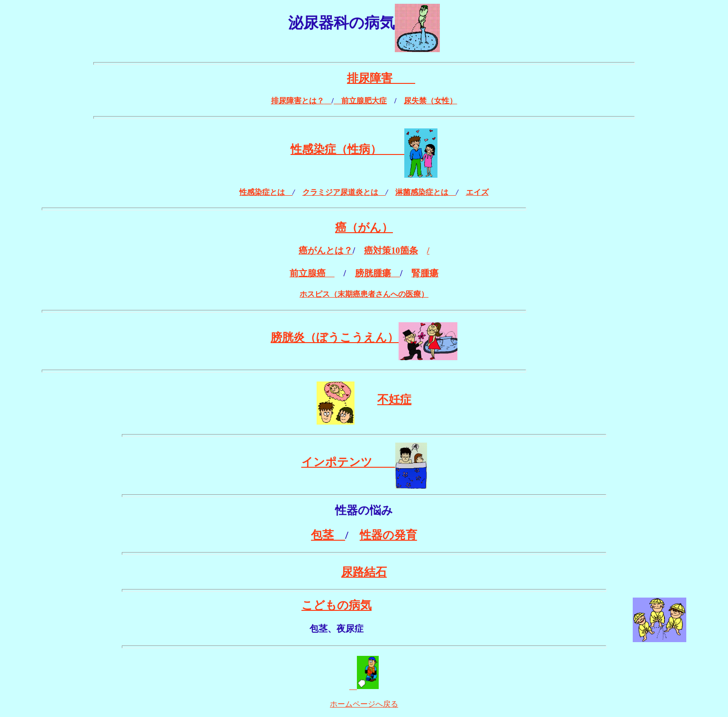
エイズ (477, 192)
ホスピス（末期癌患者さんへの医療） (364, 294)
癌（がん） (364, 227)
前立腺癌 (312, 273)
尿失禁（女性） (430, 101)
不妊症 (394, 399)
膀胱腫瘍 (378, 273)
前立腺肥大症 (360, 101)
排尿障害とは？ (298, 101)
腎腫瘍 (425, 273)
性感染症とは (266, 192)
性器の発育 (388, 535)
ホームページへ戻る (364, 704)
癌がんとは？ (326, 250)
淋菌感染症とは (426, 192)
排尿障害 (381, 78)
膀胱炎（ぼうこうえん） (335, 337)
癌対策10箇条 (391, 250)
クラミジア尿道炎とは (344, 192)
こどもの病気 (337, 605)
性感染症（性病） (347, 149)
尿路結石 (364, 572)
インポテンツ (348, 462)
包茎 (328, 535)
